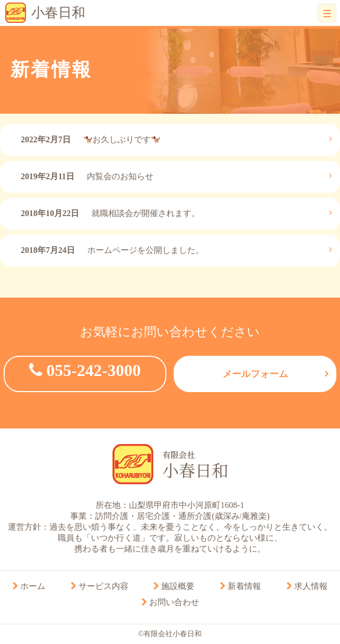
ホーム (29, 586)
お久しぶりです (90, 139)
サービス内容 (100, 586)
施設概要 (174, 586)
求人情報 (307, 586)
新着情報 (240, 586)
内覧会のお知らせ (87, 176)
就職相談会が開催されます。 (110, 213)
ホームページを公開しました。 (112, 250)
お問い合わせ (170, 602)
